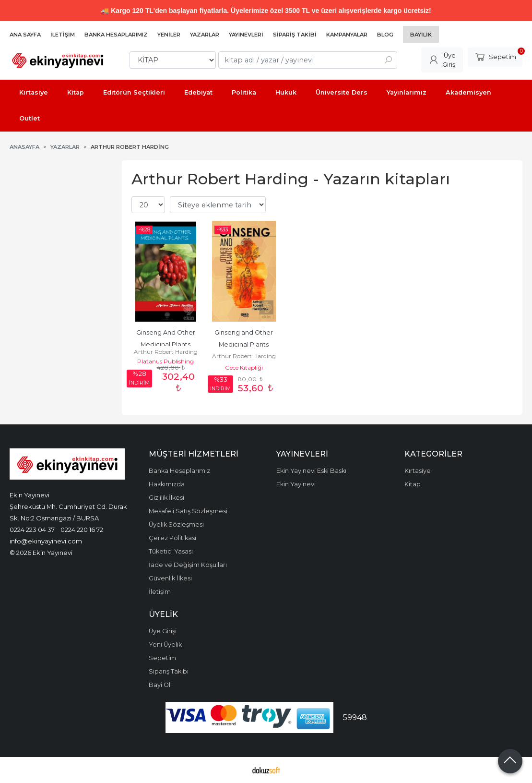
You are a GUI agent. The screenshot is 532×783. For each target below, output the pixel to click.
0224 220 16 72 (82, 530)
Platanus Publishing (166, 361)
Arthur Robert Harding (166, 352)
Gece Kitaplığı (244, 367)
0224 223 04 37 (32, 530)
